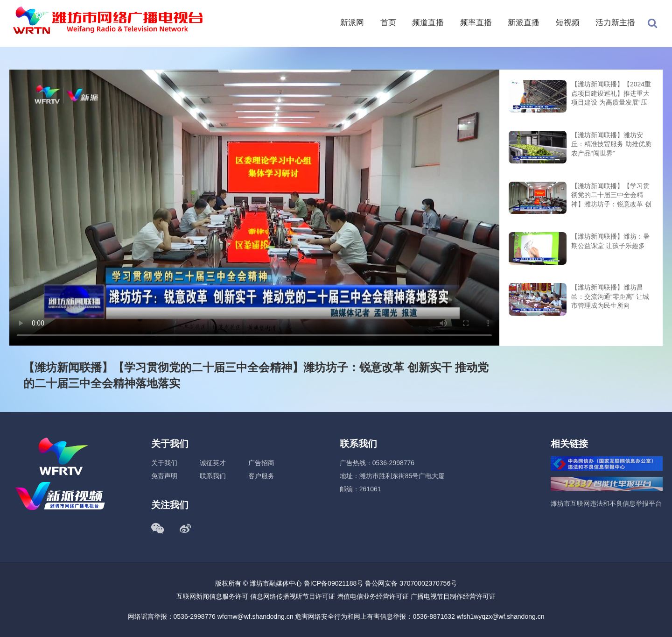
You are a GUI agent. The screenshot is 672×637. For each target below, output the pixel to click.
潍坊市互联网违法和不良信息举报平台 (606, 503)
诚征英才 (213, 463)
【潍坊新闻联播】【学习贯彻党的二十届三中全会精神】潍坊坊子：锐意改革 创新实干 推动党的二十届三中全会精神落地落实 (611, 196)
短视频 (568, 23)
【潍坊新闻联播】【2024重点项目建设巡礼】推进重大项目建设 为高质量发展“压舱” (611, 94)
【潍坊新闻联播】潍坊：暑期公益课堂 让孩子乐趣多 (610, 241)
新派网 (352, 23)
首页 (388, 23)
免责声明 (164, 476)
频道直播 (428, 23)
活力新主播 (615, 23)
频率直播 (476, 23)
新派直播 (524, 23)
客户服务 (261, 476)
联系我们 (213, 476)
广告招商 (261, 463)
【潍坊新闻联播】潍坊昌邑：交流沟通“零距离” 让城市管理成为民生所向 (610, 296)
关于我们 (164, 463)
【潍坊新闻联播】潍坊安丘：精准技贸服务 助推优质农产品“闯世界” (611, 144)
